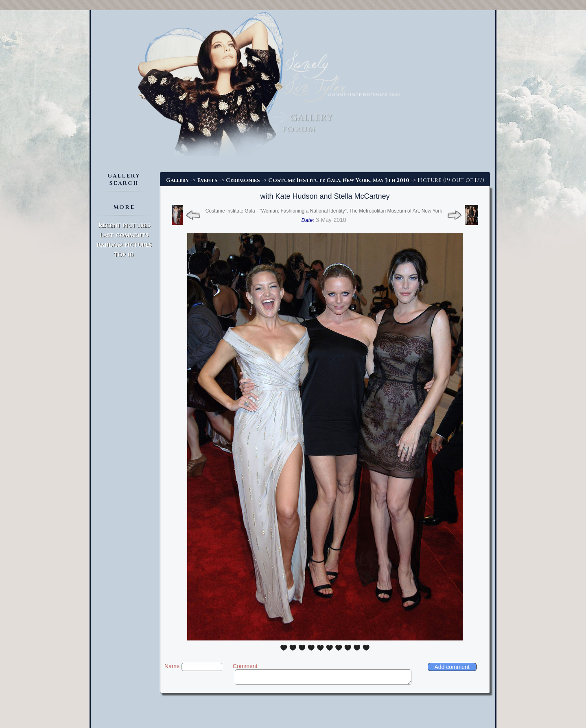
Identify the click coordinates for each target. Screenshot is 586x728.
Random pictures (124, 245)
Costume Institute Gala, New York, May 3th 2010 (339, 180)
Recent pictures (124, 225)
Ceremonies (243, 180)
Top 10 (124, 255)
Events (207, 180)
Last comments (124, 235)
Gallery (177, 180)
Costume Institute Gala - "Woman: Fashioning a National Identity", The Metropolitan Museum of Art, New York (324, 211)
